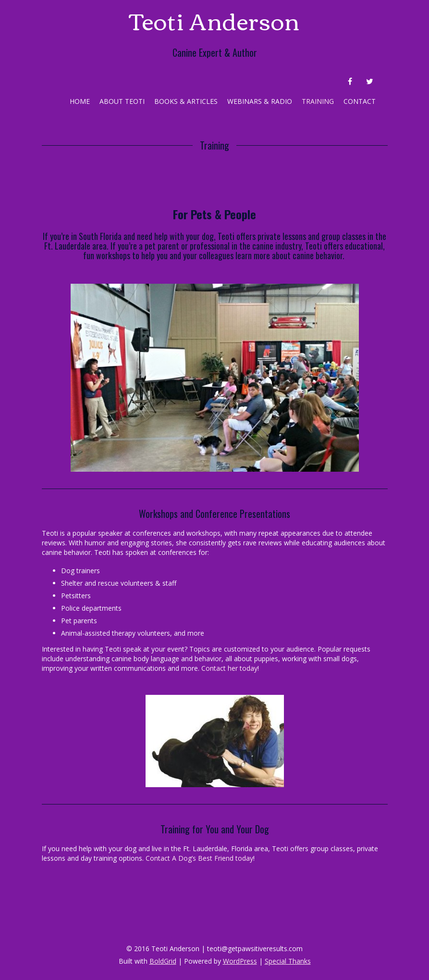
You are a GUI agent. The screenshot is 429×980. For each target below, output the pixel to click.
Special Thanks (288, 961)
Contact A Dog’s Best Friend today (199, 858)
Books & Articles (186, 101)
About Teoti (122, 101)
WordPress (240, 961)
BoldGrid (163, 961)
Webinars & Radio (260, 101)
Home (80, 101)
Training (318, 101)
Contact (360, 101)
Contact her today (229, 668)
